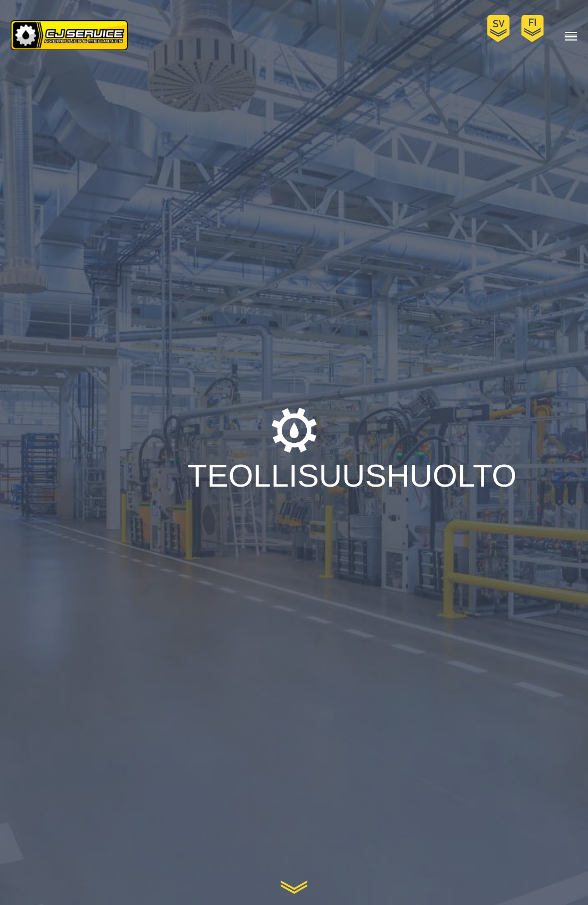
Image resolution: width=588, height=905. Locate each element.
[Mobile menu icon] (571, 36)
